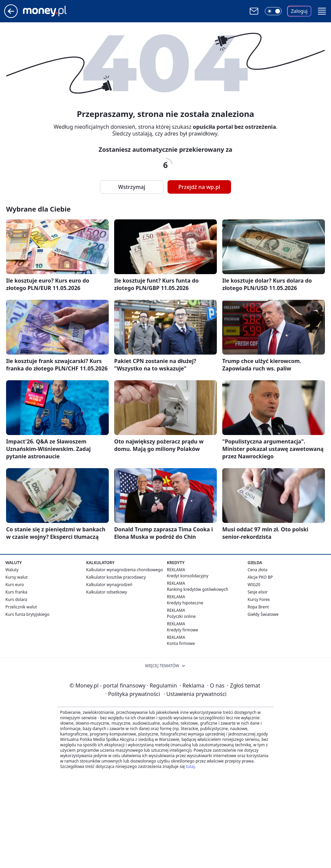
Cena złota (258, 570)
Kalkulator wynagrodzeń (109, 585)
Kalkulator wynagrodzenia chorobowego (124, 570)
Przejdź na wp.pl (199, 187)
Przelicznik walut (21, 607)
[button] (322, 11)
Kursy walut (17, 577)
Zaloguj (299, 11)
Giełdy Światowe (263, 614)
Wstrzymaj (132, 187)
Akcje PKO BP (260, 577)
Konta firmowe (181, 643)
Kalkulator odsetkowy (107, 592)
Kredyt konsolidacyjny (188, 576)
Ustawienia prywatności (195, 694)
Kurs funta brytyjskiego (27, 614)
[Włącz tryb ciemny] (273, 11)
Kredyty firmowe (183, 630)
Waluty (12, 570)
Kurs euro (15, 585)
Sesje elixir (258, 592)
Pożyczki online (181, 616)
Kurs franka (16, 592)
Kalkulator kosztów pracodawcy (116, 577)
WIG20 (254, 585)
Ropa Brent (258, 607)
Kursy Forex (259, 599)
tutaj (190, 766)
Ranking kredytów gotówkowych (198, 589)
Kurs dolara (16, 599)
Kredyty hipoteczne (185, 603)
